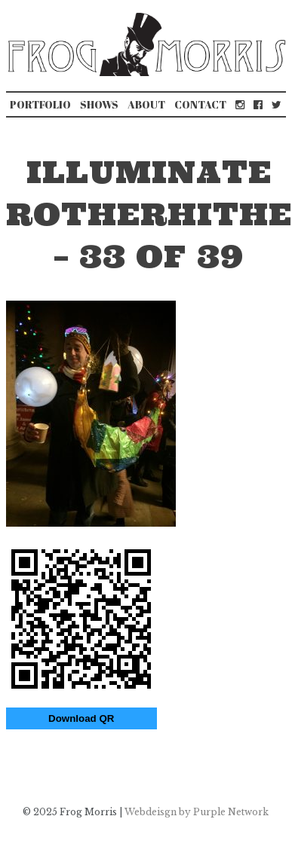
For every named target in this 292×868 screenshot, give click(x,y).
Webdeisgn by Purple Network (197, 812)
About (146, 104)
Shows (99, 104)
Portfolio (40, 104)
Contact (200, 104)
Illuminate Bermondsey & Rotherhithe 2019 (27, 765)
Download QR (81, 718)
